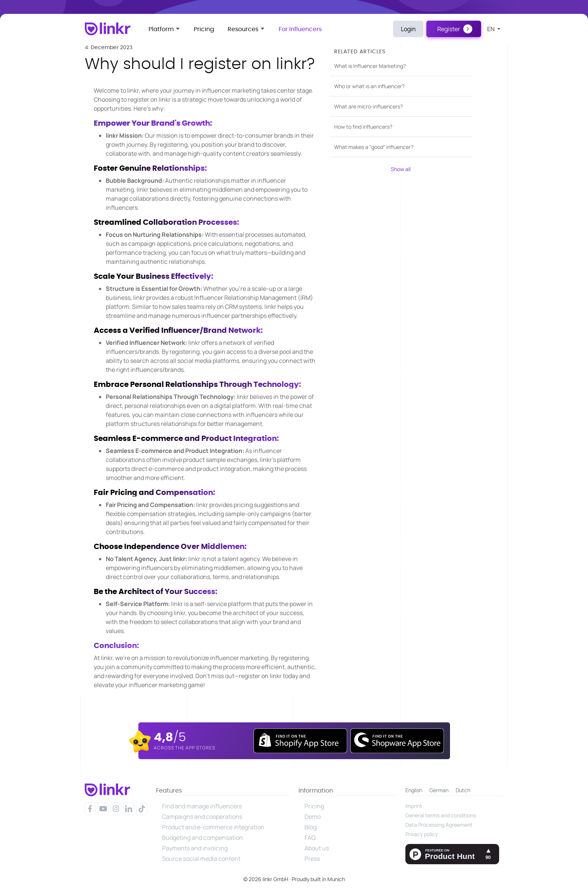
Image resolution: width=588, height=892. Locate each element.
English (414, 790)
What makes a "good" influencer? (374, 147)
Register (449, 29)
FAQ (310, 838)
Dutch (463, 790)
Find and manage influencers (202, 806)
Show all (401, 169)
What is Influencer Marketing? (370, 66)
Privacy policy (421, 834)
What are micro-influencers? (368, 106)
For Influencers (300, 29)
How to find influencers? (363, 127)
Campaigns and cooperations (202, 817)
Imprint (414, 806)
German (439, 790)
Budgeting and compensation (202, 838)
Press (312, 859)
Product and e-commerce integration (213, 827)
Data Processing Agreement (439, 825)
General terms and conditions (441, 815)
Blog (310, 827)
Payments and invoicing (195, 848)
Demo (313, 817)
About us (317, 848)
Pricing (204, 29)
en (491, 29)
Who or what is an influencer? (369, 86)
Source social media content (201, 859)
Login (408, 29)
